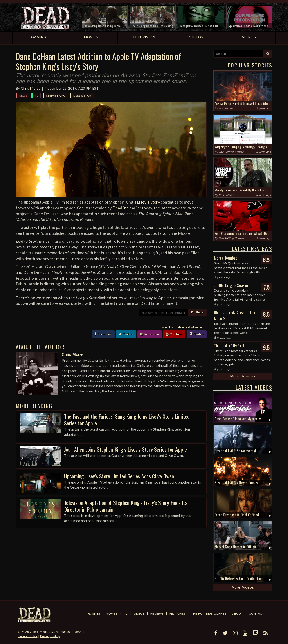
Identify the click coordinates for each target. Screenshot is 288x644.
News (23, 96)
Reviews (157, 614)
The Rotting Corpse (231, 152)
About (238, 614)
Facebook (103, 334)
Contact (257, 614)
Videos (139, 614)
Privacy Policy (50, 636)
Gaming (94, 614)
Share (197, 312)
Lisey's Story (83, 96)
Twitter (126, 334)
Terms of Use (28, 636)
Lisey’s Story (148, 202)
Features (177, 614)
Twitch (197, 334)
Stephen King (56, 96)
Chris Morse (31, 88)
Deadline (121, 208)
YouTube (174, 334)
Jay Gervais (226, 109)
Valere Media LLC (42, 632)
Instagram (150, 334)
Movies (112, 614)
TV (37, 96)
